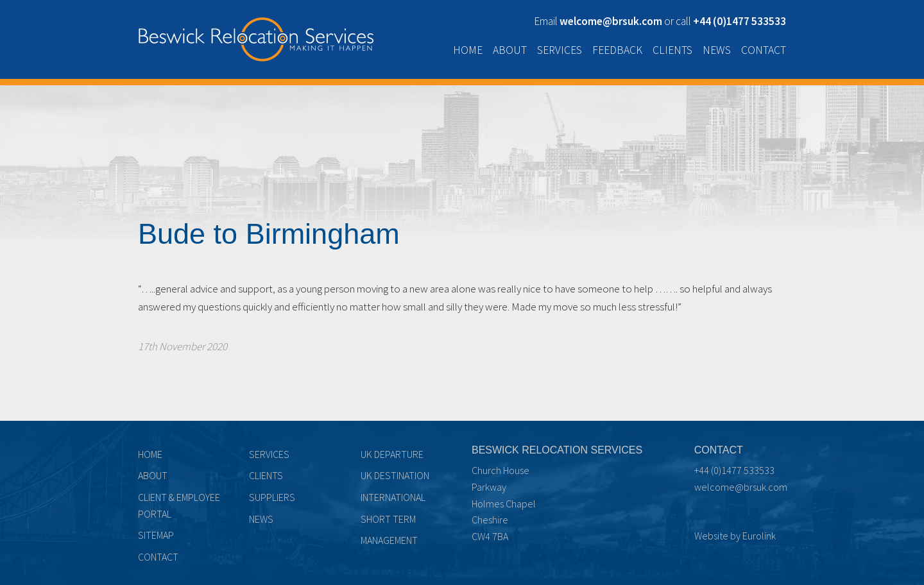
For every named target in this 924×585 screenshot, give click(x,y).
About (510, 50)
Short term (388, 519)
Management (389, 540)
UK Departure (392, 454)
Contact (764, 50)
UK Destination (395, 475)
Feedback (617, 50)
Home (468, 50)
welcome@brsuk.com (741, 487)
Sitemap (156, 535)
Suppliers (272, 497)
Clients (672, 50)
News (717, 50)
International (393, 497)
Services (560, 50)
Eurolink (759, 536)
